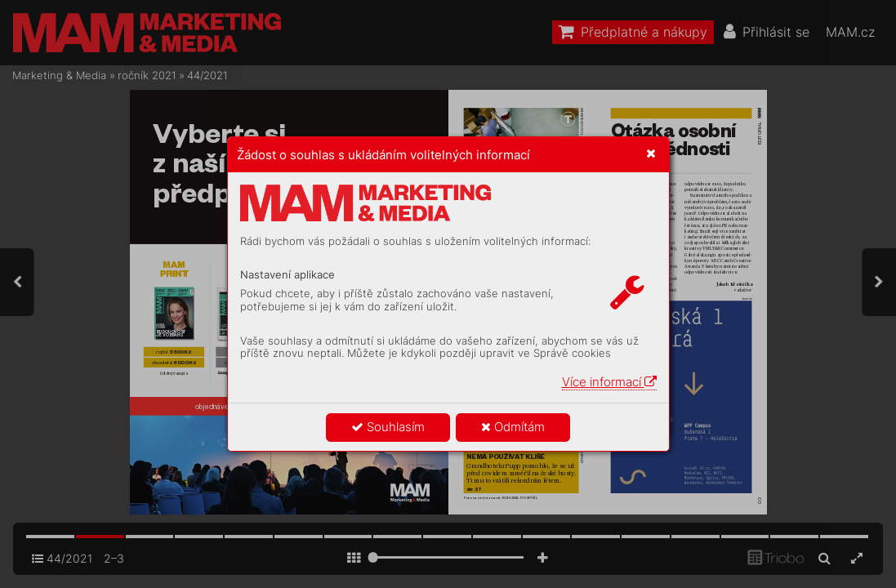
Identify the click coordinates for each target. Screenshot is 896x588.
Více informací (609, 382)
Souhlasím (388, 427)
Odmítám (513, 427)
